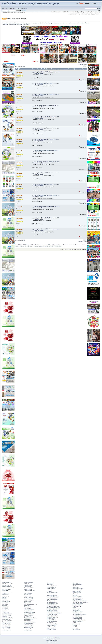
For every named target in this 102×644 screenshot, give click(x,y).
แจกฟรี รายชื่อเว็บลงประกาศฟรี (30, 604)
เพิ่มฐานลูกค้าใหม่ (5, 591)
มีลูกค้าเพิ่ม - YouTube (77, 597)
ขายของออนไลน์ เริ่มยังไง (29, 626)
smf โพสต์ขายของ (50, 623)
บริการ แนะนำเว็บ (5, 610)
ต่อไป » (85, 64)
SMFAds (49, 639)
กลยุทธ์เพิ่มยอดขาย (28, 585)
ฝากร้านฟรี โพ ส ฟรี (6, 623)
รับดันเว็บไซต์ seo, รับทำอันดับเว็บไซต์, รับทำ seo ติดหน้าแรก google (30, 4)
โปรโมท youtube (28, 607)
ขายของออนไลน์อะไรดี (77, 590)
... (19, 66)
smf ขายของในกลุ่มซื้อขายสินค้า (53, 609)
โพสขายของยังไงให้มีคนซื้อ (52, 610)
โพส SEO (75, 627)
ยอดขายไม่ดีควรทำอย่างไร (78, 604)
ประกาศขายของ (5, 607)
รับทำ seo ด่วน (50, 590)
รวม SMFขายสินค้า (28, 592)
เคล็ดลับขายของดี (28, 587)
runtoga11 (19, 72)
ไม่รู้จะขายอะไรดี (50, 583)
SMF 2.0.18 (46, 638)
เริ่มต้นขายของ (76, 587)
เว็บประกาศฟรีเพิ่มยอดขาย (78, 621)
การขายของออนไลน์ (28, 629)
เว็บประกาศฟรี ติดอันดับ (7, 622)
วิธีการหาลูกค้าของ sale (7, 585)
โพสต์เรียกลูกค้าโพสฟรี (51, 620)
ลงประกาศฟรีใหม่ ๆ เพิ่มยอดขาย (79, 620)
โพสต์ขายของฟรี (5, 595)
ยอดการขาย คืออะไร (77, 609)
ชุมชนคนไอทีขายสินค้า (29, 599)
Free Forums (54, 639)
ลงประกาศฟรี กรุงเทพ (6, 625)
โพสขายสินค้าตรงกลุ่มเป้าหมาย (30, 618)
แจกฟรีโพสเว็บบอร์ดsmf (29, 610)
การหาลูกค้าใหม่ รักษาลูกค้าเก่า (8, 588)
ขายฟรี (74, 608)
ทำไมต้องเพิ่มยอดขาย (77, 606)
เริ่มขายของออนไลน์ (51, 589)
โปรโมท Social (27, 606)
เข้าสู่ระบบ (19, 9)
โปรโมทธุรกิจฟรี (27, 601)
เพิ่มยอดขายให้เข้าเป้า (77, 593)
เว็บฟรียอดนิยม (5, 604)
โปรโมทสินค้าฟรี (28, 603)
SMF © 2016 (51, 638)
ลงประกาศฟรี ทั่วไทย (6, 626)
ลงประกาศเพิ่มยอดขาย (77, 617)
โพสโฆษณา (4, 606)
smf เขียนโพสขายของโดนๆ (52, 624)
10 (24, 66)
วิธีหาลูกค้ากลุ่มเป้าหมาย (7, 587)
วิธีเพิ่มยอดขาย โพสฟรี (51, 628)
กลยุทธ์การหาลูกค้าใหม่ (6, 582)
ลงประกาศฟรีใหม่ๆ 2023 (29, 600)
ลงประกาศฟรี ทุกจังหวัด (7, 615)
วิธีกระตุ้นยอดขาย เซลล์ (77, 584)
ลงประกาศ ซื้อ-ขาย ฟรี (29, 597)
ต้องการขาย (4, 617)
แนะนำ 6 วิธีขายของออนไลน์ (30, 622)
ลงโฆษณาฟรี (75, 628)
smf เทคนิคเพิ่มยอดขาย (51, 629)
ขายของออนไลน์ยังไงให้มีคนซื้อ (53, 586)
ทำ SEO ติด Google (6, 601)
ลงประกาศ (4, 611)
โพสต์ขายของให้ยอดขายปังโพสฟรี (54, 608)
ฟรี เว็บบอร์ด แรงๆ (28, 617)
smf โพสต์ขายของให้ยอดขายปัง (53, 606)
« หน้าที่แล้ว (81, 64)
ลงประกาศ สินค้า (28, 595)
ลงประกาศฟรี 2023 (6, 629)
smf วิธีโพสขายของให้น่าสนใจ (53, 627)
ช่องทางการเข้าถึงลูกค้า (6, 589)
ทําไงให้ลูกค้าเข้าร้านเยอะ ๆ (30, 584)
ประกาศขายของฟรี (77, 624)
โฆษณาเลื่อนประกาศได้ (29, 619)
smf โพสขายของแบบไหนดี (52, 612)
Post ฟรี (74, 623)
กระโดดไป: (62, 250)
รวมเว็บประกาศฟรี (6, 593)
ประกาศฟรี (4, 599)
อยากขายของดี (50, 584)
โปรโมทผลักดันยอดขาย (77, 599)
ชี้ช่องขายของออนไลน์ (28, 627)
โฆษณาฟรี (4, 597)
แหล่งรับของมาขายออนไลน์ (78, 589)
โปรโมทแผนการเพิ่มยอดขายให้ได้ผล (80, 601)
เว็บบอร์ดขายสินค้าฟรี (29, 615)
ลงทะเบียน (25, 9)
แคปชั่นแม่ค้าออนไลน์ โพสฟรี (53, 616)
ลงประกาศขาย (5, 603)
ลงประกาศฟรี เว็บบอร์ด (29, 614)
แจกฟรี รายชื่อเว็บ (28, 608)
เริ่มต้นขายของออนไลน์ (29, 625)
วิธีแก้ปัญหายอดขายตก (77, 586)
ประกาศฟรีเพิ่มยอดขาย (77, 616)
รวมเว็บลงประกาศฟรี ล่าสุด (7, 592)
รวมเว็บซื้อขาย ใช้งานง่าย (7, 614)
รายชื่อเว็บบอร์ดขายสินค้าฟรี (30, 612)
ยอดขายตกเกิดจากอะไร (77, 605)
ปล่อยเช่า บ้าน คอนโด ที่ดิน (7, 618)
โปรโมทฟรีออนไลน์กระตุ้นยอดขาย (80, 615)
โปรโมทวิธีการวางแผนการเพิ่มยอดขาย (80, 602)
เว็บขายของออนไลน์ (51, 601)
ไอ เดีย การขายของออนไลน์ (52, 599)
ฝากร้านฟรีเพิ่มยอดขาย (77, 619)
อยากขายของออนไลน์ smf (52, 595)
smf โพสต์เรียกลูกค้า (51, 619)
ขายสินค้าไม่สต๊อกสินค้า (52, 587)
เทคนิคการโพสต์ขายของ (52, 605)
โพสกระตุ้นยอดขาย (77, 583)
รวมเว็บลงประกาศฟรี (6, 630)
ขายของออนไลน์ (27, 621)
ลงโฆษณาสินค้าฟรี (6, 596)
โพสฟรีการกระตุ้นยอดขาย (78, 612)
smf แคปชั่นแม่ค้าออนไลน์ (52, 615)
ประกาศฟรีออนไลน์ (28, 593)
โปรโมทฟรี (75, 595)
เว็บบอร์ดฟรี (75, 594)
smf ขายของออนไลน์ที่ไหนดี (52, 604)
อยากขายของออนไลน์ (28, 623)
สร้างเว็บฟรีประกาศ (28, 630)
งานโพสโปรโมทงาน (28, 589)
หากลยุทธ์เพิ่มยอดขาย (28, 582)
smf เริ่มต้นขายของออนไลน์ (52, 598)
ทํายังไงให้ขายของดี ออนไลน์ (7, 584)
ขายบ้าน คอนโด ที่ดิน (6, 619)
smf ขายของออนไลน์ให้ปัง (52, 621)
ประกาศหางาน (5, 608)
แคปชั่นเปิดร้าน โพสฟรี (51, 625)
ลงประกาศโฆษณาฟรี (6, 627)
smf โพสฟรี (49, 591)
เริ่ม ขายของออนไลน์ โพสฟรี (52, 602)
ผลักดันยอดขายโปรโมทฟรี (78, 598)
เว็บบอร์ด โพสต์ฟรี (28, 596)
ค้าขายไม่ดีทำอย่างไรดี (29, 588)
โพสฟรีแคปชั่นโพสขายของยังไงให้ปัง (54, 613)
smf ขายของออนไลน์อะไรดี (52, 593)
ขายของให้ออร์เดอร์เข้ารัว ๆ (52, 617)
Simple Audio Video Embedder (52, 641)
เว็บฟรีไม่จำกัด (5, 600)
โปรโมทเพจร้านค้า (77, 629)
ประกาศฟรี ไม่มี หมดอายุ (7, 621)
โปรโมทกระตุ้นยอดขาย (77, 613)
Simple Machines (57, 638)
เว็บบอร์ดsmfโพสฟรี (28, 611)
